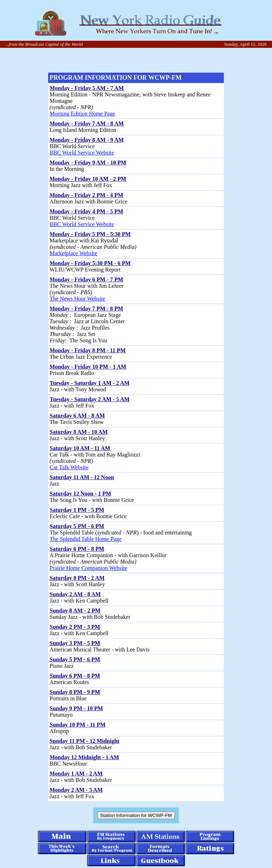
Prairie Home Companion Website (88, 568)
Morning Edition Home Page (82, 114)
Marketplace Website (73, 253)
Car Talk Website (69, 467)
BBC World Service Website (82, 153)
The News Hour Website (77, 299)
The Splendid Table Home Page (86, 539)
